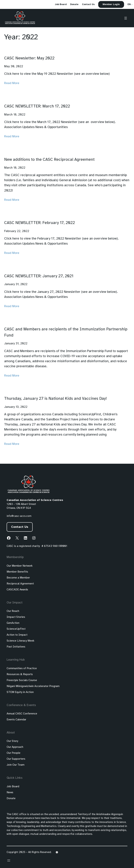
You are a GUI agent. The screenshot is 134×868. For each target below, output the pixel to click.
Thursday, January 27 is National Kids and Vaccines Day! (56, 399)
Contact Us (20, 527)
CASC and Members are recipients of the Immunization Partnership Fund (66, 332)
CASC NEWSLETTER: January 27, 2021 (39, 276)
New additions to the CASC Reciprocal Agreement (49, 160)
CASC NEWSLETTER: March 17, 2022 (37, 106)
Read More (12, 83)
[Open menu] (126, 18)
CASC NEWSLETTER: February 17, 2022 (40, 223)
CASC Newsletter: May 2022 (29, 58)
